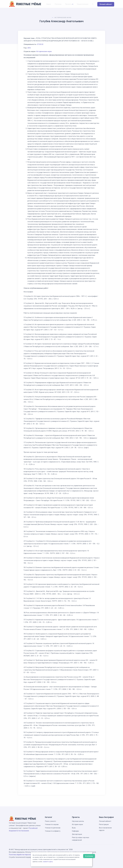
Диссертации (77, 834)
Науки (49, 4)
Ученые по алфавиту (53, 831)
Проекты (69, 4)
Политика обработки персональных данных (25, 855)
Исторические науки (63, 17)
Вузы (74, 828)
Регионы (58, 4)
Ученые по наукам (52, 824)
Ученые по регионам (53, 828)
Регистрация (104, 824)
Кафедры (75, 831)
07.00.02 (40, 44)
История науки (77, 824)
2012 (29, 48)
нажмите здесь (48, 862)
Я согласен (89, 856)
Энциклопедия (83, 4)
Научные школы (78, 821)
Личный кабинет (106, 4)
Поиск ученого (50, 821)
